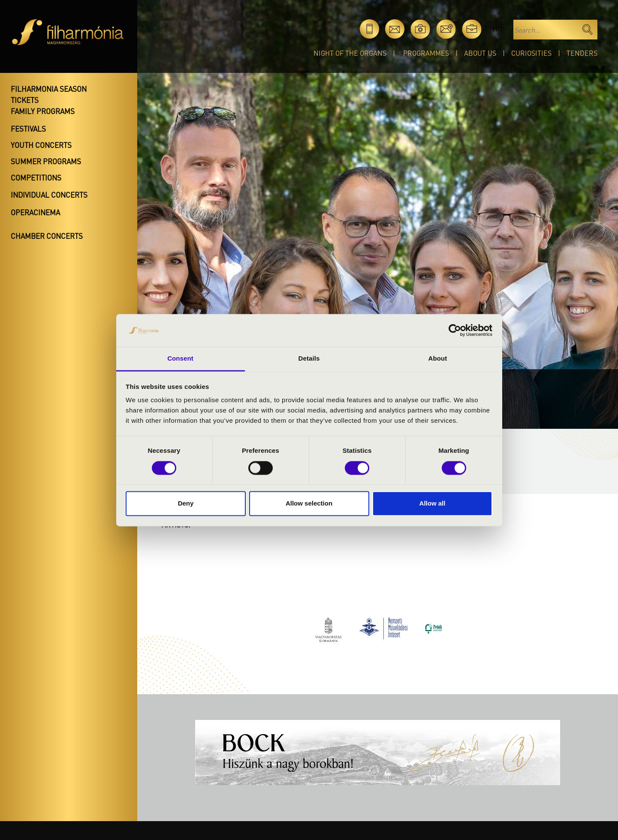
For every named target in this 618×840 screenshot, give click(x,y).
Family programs (43, 111)
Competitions (36, 178)
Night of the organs (350, 53)
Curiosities (531, 53)
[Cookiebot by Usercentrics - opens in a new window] (455, 330)
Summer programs (46, 161)
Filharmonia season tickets (49, 94)
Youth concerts (41, 145)
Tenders (582, 53)
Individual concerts (49, 195)
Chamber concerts (47, 236)
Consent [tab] (180, 359)
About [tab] (438, 359)
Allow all (433, 504)
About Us (480, 53)
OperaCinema (35, 212)
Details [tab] (309, 359)
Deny (186, 504)
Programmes (426, 53)
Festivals (28, 129)
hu (497, 29)
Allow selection (309, 504)
